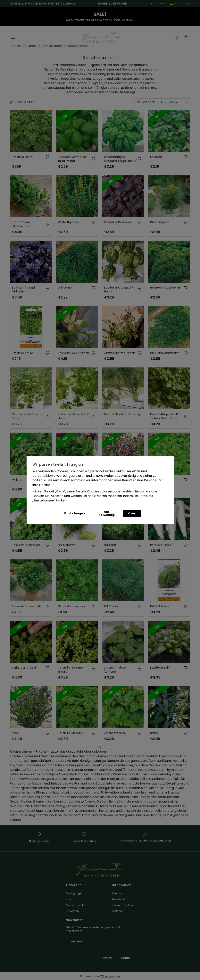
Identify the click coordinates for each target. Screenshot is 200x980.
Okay (132, 513)
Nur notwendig (107, 513)
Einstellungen (75, 513)
